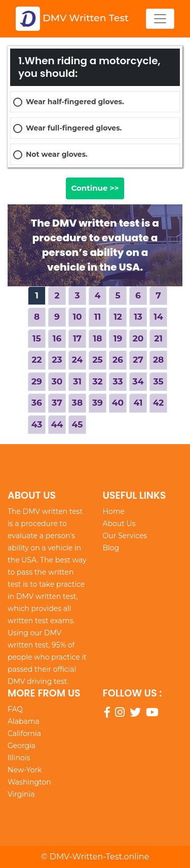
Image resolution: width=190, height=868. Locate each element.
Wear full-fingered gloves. (74, 128)
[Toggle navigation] (160, 19)
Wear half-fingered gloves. (75, 102)
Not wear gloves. (57, 154)
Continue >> (95, 188)
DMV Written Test (72, 19)
